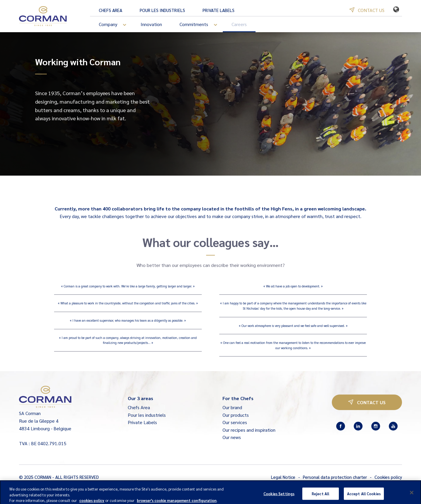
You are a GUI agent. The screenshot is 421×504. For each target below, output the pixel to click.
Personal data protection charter (335, 477)
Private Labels (219, 10)
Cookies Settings (279, 496)
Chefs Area (111, 10)
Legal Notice (283, 477)
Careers (239, 24)
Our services (235, 422)
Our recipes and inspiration (249, 430)
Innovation (151, 24)
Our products (236, 415)
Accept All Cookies (364, 496)
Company (115, 25)
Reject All (320, 496)
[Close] (412, 496)
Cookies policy (388, 477)
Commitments (201, 25)
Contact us (367, 10)
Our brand (232, 407)
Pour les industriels (162, 10)
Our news (232, 437)
